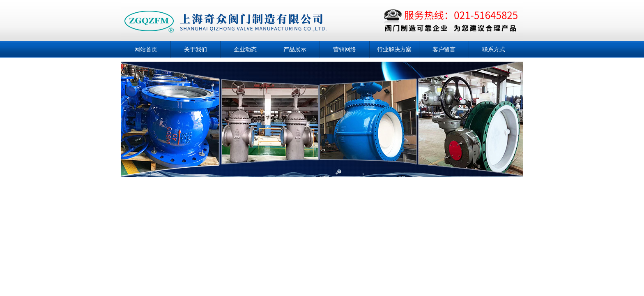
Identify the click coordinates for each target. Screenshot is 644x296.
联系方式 (494, 49)
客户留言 (444, 49)
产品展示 (295, 49)
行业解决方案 (394, 49)
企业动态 (245, 49)
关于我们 (195, 49)
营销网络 (345, 49)
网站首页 (146, 49)
